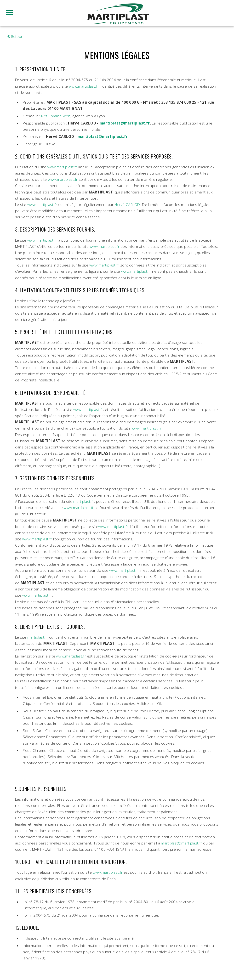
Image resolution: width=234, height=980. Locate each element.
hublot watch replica (17, 29)
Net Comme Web (56, 116)
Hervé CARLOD (127, 205)
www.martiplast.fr (84, 86)
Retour (15, 37)
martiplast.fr (84, 501)
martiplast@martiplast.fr (125, 123)
